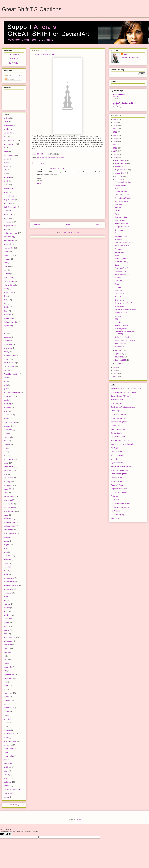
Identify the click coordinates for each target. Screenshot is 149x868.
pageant (7, 567)
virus (5, 760)
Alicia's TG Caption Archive (124, 103)
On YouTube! (14, 63)
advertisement (9, 125)
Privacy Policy (14, 805)
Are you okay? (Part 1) (123, 246)
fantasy (6, 352)
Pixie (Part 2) (120, 294)
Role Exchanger (10, 637)
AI (4, 148)
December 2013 (121, 160)
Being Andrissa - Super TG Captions (124, 392)
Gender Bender (116, 433)
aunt (5, 174)
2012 (115, 367)
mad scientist (8, 459)
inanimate (7, 437)
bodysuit (7, 218)
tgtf (5, 726)
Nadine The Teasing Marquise (122, 466)
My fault (118, 316)
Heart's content (120, 271)
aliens (6, 151)
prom (6, 611)
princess (7, 608)
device (6, 300)
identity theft (8, 430)
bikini (6, 185)
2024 (115, 126)
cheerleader (8, 255)
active (6, 122)
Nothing (118, 278)
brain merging (9, 237)
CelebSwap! (115, 411)
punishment (8, 619)
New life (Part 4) (121, 329)
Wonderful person (121, 325)
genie (6, 385)
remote (6, 626)
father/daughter (9, 355)
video (6, 752)
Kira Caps (114, 448)
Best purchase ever (122, 195)
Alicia (126, 54)
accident (7, 118)
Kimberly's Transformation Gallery (123, 444)
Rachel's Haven (117, 481)
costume (7, 274)
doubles (7, 307)
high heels (7, 407)
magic (6, 463)
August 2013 (120, 173)
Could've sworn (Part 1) (123, 303)
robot (6, 634)
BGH (117, 319)
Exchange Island (10, 322)
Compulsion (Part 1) (122, 227)
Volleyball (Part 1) (121, 201)
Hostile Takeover (10, 422)
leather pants (8, 448)
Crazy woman (120, 300)
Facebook (7, 341)
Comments (10, 79)
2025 (115, 122)
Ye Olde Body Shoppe (12, 789)
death (6, 296)
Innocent (118, 208)
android (6, 159)
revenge (7, 630)
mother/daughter (10, 522)
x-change (7, 786)
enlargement (8, 318)
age (5, 137)
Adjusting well (120, 306)
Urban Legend (9, 749)
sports (6, 686)
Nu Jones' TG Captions (119, 470)
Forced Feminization (11, 374)
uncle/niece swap (10, 741)
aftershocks (8, 133)
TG (57, 157)
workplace (7, 782)
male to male (8, 478)
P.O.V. (6, 563)
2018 (115, 142)
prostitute (7, 615)
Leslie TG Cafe (116, 452)
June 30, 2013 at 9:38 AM (55, 169)
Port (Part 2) (119, 346)
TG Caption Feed (117, 500)
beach (6, 181)
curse (6, 289)
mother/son (8, 530)
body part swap (9, 200)
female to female (10, 363)
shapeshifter (8, 667)
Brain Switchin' (119, 95)
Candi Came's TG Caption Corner (123, 407)
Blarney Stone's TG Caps (120, 396)
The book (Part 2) (121, 259)
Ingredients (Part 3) (122, 275)
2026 (115, 119)
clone (6, 263)
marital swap (8, 485)
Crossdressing (9, 281)
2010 (115, 374)
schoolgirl (7, 652)
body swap (8, 203)
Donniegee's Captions (119, 422)
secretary (7, 663)
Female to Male (9, 367)
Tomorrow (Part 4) (121, 262)
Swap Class (8, 708)
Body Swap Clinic (10, 207)
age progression (10, 140)
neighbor (7, 545)
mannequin (8, 482)
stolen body (8, 693)
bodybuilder (8, 211)
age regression (9, 144)
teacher (6, 712)
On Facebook (14, 55)
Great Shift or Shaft (118, 437)
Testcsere (114, 496)
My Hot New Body (117, 463)
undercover (8, 745)
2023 (115, 129)
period (6, 574)
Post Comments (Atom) (72, 232)
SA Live (116, 97)
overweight (8, 560)
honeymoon (8, 415)
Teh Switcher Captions (119, 492)
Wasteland (117, 105)
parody (6, 571)
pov (5, 600)
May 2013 (119, 350)
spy (5, 689)
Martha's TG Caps (117, 455)
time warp (62, 157)
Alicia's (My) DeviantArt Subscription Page (126, 388)
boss (5, 229)
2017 (115, 145)
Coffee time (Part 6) (122, 192)
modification (8, 519)
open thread (8, 556)
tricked (6, 738)
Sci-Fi (6, 660)
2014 (115, 154)
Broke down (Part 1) (122, 337)
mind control (8, 500)
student (6, 697)
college (6, 266)
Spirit (117, 265)
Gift (116, 233)
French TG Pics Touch (119, 429)
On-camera (119, 287)
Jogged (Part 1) (121, 252)
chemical (7, 259)
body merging (9, 196)
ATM (5, 170)
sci (5, 656)
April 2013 (119, 354)
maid (5, 474)
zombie (6, 797)
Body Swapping (116, 403)
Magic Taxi (8, 470)
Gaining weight (120, 185)
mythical (7, 537)
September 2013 (121, 170)
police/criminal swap (11, 585)
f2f (5, 329)
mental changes (9, 496)
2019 (115, 138)
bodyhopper (8, 214)
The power (119, 290)
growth (6, 400)
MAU (6, 493)
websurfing (8, 763)
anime (6, 166)
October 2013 (120, 167)
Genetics (118, 322)
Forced (6, 370)
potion (6, 597)
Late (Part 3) (119, 281)
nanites (6, 541)
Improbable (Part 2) (122, 343)
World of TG (115, 518)
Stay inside (119, 230)
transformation (9, 734)
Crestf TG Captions (118, 418)
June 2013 (119, 179)
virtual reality (8, 756)
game (6, 381)
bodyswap (40, 157)
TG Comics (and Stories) (120, 507)
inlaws (6, 441)
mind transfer (8, 504)
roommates (8, 645)
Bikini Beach (8, 189)
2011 (115, 370)
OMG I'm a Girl (116, 478)
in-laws (6, 433)
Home (68, 225)
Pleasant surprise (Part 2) (124, 243)
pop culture (8, 589)
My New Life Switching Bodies (126, 310)
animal (6, 163)
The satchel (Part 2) (122, 217)
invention (7, 444)
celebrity (7, 252)
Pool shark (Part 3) (122, 268)
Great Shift (8, 396)
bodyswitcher (8, 226)
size (5, 671)
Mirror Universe (9, 507)
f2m (5, 333)
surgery (6, 704)
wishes (6, 775)
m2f (5, 452)
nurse (6, 552)
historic (6, 411)
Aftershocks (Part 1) (122, 313)
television (7, 719)
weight (6, 771)
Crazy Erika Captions (119, 415)
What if (117, 255)
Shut (117, 189)
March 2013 (120, 357)
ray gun (6, 623)
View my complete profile (130, 57)
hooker (6, 418)
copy (5, 270)
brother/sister (8, 248)
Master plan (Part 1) (122, 236)
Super (117, 284)
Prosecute (119, 249)
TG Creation (115, 511)
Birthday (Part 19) (121, 224)
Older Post (99, 225)
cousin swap (8, 278)
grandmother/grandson (12, 393)
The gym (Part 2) (121, 220)
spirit (5, 682)
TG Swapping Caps (118, 515)
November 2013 (121, 163)
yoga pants (8, 793)
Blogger (78, 819)
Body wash (119, 240)
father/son (7, 359)
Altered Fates (9, 155)
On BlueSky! (14, 59)
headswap (7, 404)
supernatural (8, 700)
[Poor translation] (8, 834)
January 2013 (120, 363)
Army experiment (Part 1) (124, 182)
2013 (115, 157)
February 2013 (121, 360)
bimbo (6, 192)
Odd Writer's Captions (119, 474)
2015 (115, 151)
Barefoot (118, 211)
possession (8, 593)
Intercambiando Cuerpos (120, 440)
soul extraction (9, 674)
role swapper (8, 641)
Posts (8, 75)
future (6, 378)
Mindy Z (114, 459)
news (6, 548)
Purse (117, 214)
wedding (7, 767)
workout (7, 778)
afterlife (6, 129)
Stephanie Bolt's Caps (119, 489)
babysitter (7, 177)
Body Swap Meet (117, 400)
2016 (115, 148)
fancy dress (8, 348)
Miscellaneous (9, 511)
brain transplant (50, 157)
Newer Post (36, 225)
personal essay (9, 578)
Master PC (8, 489)
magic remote (9, 467)
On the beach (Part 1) (123, 198)
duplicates (7, 315)
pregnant (7, 604)
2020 (115, 135)
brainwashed (8, 244)
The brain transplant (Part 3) (125, 340)
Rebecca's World (117, 485)
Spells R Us (8, 678)
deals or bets (8, 292)
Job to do (118, 297)
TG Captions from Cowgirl (120, 504)
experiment (8, 326)
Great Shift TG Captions (32, 9)
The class (118, 204)
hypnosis (7, 426)
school (6, 649)
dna (5, 304)
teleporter (7, 715)
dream (6, 311)
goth (5, 389)
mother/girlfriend (10, 526)
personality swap (10, 582)
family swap (8, 344)
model (6, 515)
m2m (6, 456)
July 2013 (119, 176)
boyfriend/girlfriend (10, 233)
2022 (115, 132)
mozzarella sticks (10, 534)
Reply (39, 183)
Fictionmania (115, 426)
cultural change (9, 285)
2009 (115, 377)
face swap (7, 337)
